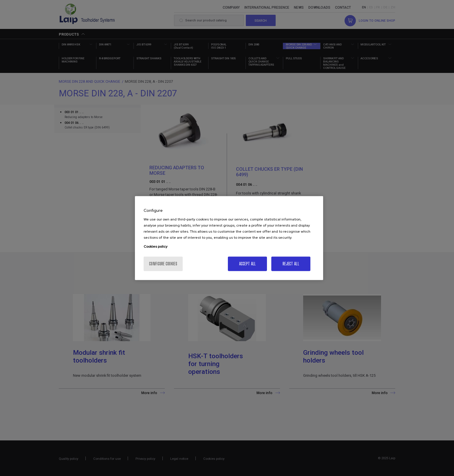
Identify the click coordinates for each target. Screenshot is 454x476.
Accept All (248, 264)
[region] (229, 238)
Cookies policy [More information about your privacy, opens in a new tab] (155, 247)
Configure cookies (163, 264)
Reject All (291, 264)
